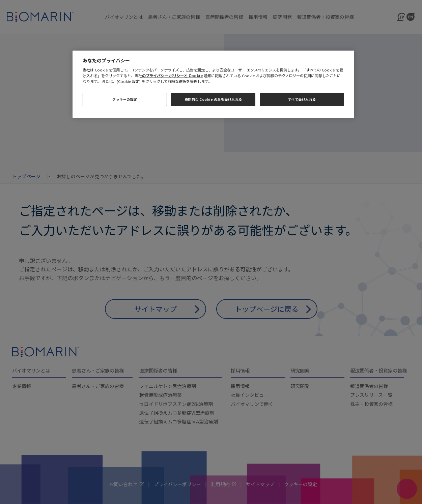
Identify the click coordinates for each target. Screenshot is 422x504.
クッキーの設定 (125, 99)
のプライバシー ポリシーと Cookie (172, 76)
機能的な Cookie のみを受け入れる (213, 99)
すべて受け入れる (302, 99)
